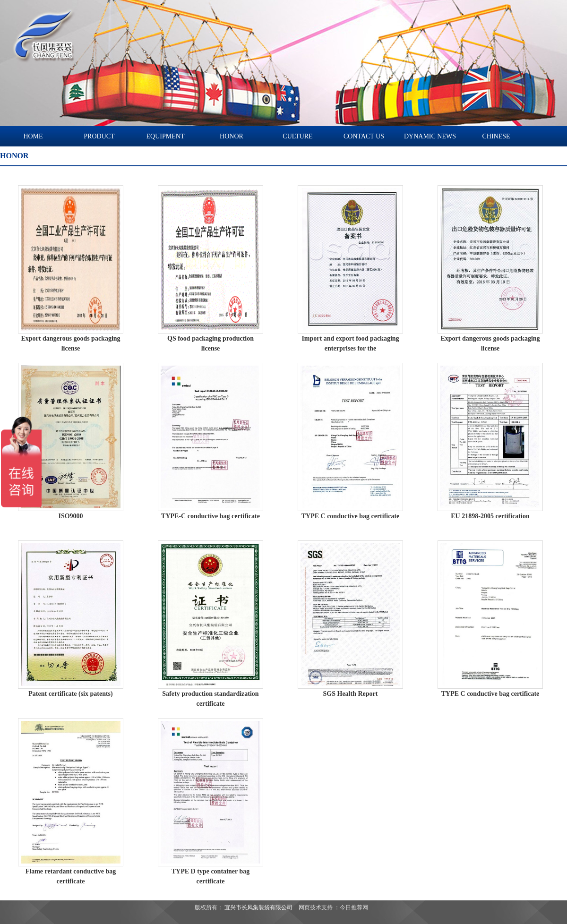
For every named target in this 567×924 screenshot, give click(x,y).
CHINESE (496, 136)
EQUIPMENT (166, 136)
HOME (33, 136)
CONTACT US (364, 136)
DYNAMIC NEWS (430, 136)
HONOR (232, 136)
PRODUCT (99, 136)
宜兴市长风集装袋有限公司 (258, 907)
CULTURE (297, 136)
